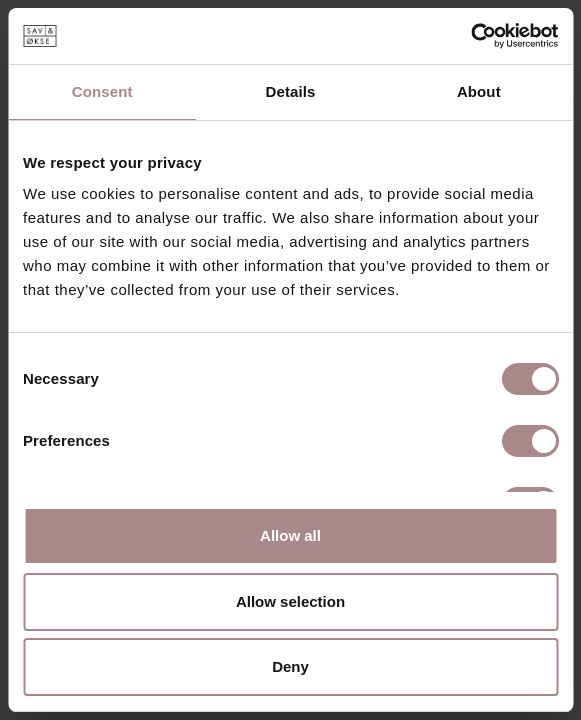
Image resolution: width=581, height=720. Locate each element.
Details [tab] (291, 91)
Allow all (290, 535)
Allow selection (290, 601)
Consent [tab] (102, 91)
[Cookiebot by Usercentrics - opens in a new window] (470, 36)
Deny (290, 666)
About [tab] (479, 91)
